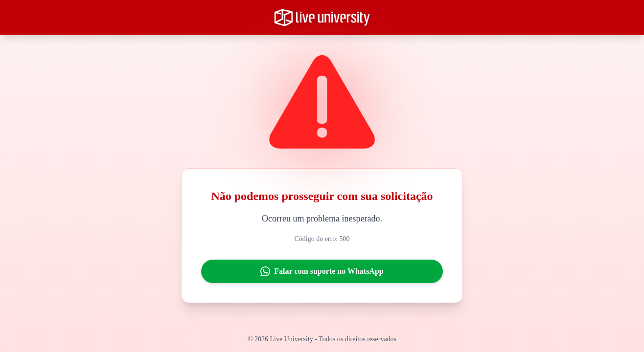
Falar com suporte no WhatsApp (322, 271)
